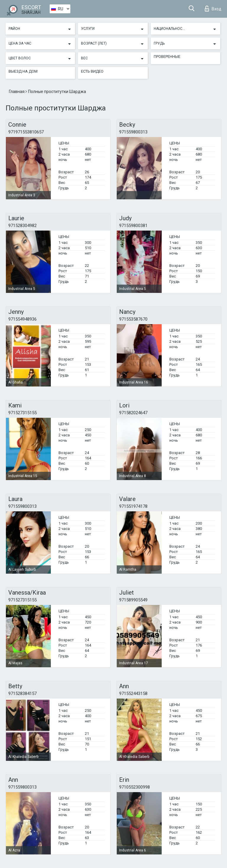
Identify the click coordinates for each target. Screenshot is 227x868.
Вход (213, 9)
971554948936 (22, 319)
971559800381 (133, 226)
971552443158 (133, 694)
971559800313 (133, 132)
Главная (17, 92)
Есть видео (92, 71)
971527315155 (22, 413)
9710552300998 (134, 787)
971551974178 (133, 506)
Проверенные (167, 57)
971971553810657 (26, 132)
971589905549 (133, 600)
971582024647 (133, 413)
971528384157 (22, 694)
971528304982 (22, 226)
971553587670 (133, 319)
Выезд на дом (23, 71)
